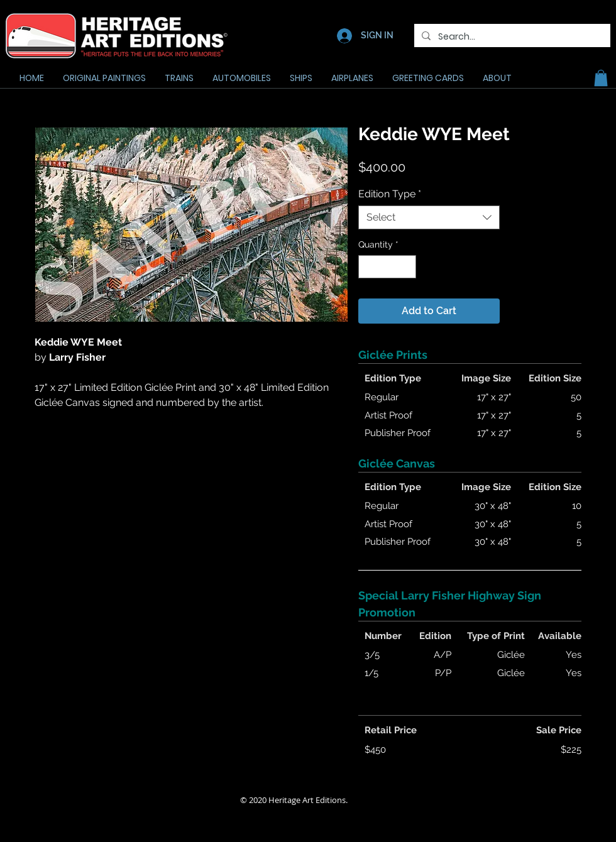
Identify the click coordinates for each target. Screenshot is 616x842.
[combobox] (429, 217)
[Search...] (511, 37)
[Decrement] (368, 267)
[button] (601, 78)
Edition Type (390, 194)
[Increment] (406, 267)
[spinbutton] (387, 267)
